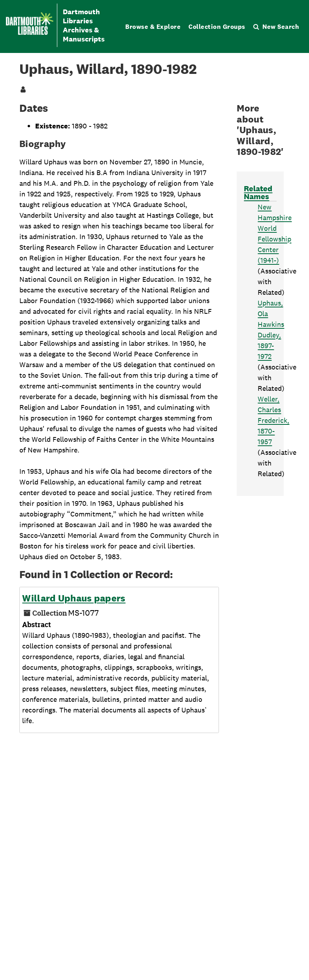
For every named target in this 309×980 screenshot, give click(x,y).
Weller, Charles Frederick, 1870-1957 (273, 420)
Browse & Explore (153, 27)
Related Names (258, 192)
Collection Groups (217, 27)
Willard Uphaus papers (74, 598)
